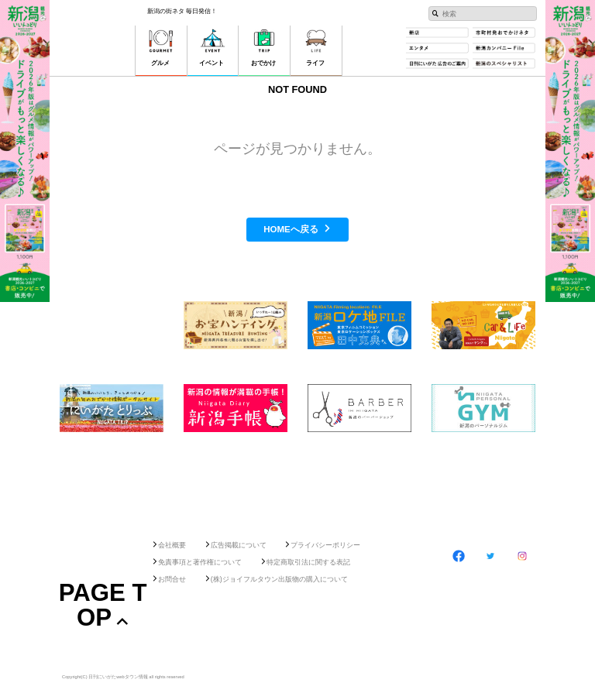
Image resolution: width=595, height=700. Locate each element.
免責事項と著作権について (200, 562)
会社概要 (172, 545)
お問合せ (172, 579)
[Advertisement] (297, 481)
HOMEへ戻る (291, 229)
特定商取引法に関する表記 (308, 562)
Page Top (103, 605)
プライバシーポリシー (325, 545)
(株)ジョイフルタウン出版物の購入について (279, 579)
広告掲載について (239, 545)
